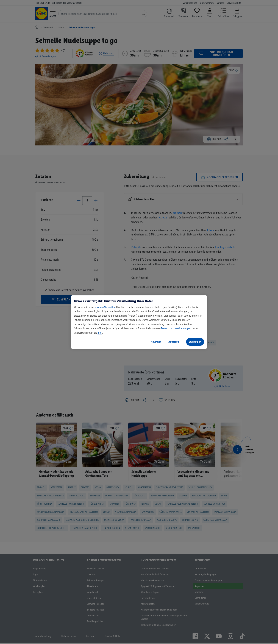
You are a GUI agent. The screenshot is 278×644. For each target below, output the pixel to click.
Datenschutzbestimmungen (176, 328)
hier (100, 333)
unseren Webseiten (105, 307)
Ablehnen (156, 342)
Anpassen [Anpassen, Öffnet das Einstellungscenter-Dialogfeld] (174, 342)
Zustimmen (195, 342)
